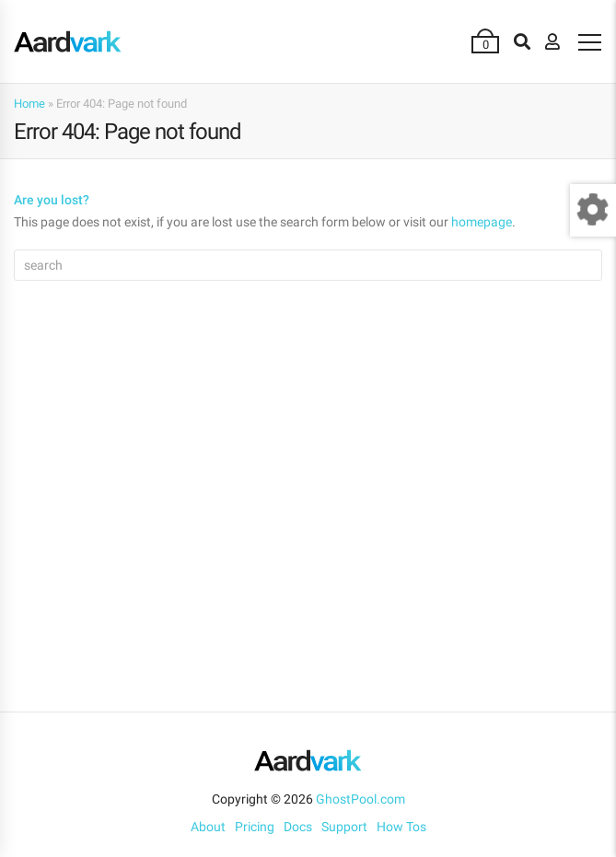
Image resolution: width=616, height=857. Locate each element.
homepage (482, 222)
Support (344, 827)
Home (29, 104)
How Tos (401, 827)
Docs (298, 827)
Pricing (255, 827)
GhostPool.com (360, 799)
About (208, 827)
